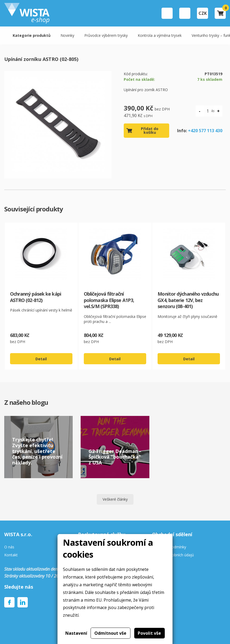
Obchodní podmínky (169, 547)
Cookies (159, 563)
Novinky (67, 35)
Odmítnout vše (110, 633)
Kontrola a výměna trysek (160, 35)
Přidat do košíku (150, 130)
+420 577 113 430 (205, 131)
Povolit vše (149, 633)
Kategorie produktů (32, 35)
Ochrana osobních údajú (173, 555)
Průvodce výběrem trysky (106, 35)
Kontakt (11, 555)
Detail (41, 359)
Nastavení (76, 633)
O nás (9, 547)
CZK (203, 13)
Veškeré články (115, 499)
